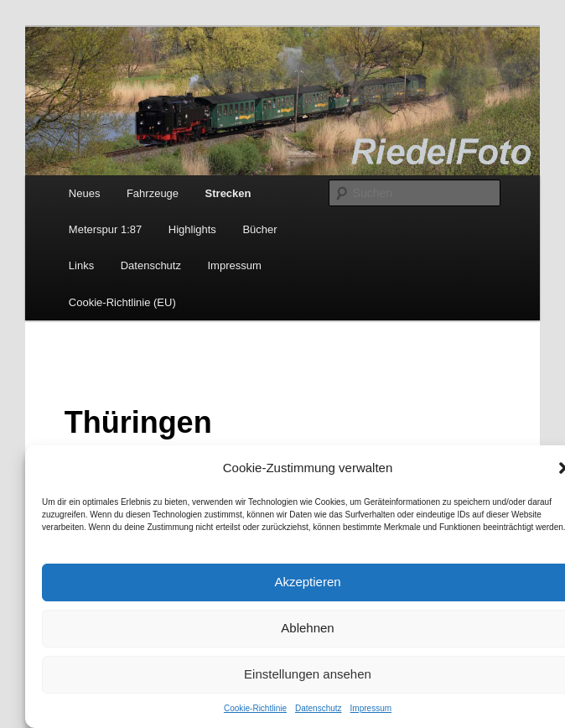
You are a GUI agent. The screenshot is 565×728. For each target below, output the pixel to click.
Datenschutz (319, 708)
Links (81, 265)
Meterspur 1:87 (105, 229)
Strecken (228, 193)
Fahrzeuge (153, 193)
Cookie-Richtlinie (255, 708)
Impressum (371, 708)
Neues (85, 193)
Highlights (192, 229)
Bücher (259, 229)
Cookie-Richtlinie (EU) (122, 302)
